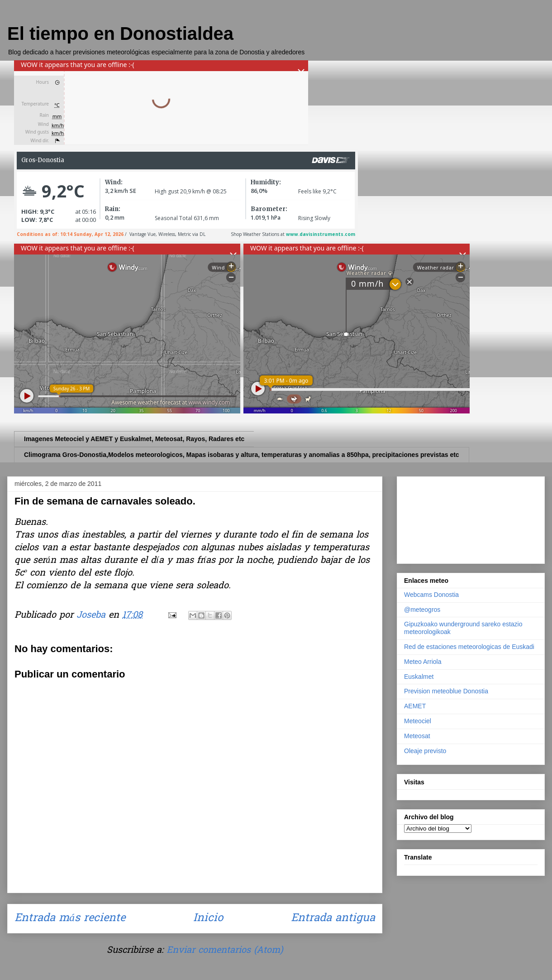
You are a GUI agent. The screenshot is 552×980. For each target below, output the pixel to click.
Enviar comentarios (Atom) (225, 951)
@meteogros (422, 610)
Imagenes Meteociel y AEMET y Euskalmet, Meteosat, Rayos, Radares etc (134, 439)
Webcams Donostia (431, 595)
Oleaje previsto (425, 751)
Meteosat (417, 736)
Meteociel (418, 721)
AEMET (415, 706)
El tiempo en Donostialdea (120, 34)
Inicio (208, 919)
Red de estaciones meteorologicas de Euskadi (469, 647)
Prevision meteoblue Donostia (446, 691)
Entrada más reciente (70, 919)
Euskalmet (419, 677)
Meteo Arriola (423, 662)
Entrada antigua (333, 919)
